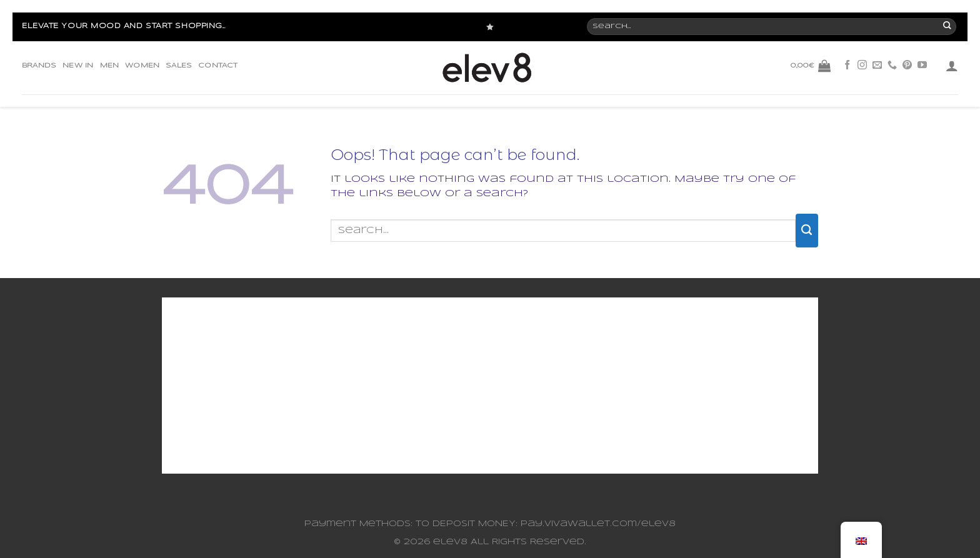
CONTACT (218, 66)
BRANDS (39, 66)
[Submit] (807, 231)
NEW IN (78, 66)
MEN (110, 66)
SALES (179, 66)
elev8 (450, 542)
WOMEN (142, 66)
